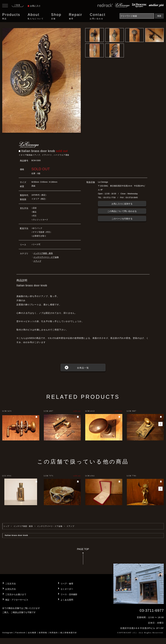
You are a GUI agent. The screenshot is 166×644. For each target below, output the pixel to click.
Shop (56, 16)
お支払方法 (10, 589)
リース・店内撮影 (69, 594)
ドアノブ (37, 261)
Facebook (20, 633)
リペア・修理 (67, 584)
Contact (98, 16)
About (36, 16)
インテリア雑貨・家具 (43, 253)
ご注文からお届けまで (16, 594)
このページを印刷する (122, 219)
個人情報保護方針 (69, 633)
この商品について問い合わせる (122, 211)
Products (11, 16)
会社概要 (32, 633)
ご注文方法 (10, 584)
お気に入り (34, 6)
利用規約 (54, 633)
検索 (159, 16)
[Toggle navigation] (5, 6)
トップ (6, 526)
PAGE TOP (83, 557)
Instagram (8, 633)
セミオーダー (67, 589)
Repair (76, 16)
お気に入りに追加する (122, 204)
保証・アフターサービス (17, 600)
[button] (160, 424)
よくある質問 (67, 600)
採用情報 (43, 633)
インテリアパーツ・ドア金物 (46, 257)
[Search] (137, 16)
